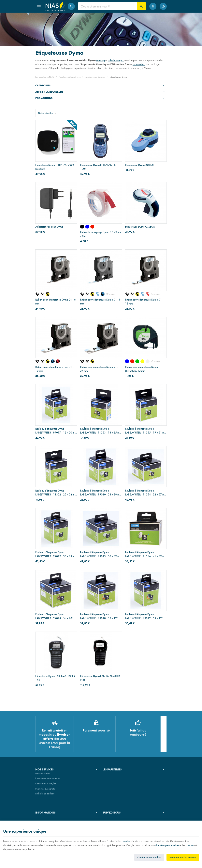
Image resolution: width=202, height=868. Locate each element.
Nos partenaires (111, 785)
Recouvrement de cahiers (48, 780)
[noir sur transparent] (37, 294)
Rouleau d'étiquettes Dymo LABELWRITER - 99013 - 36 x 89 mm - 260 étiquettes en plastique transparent (101, 554)
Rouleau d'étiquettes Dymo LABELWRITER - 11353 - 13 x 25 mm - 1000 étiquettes (101, 431)
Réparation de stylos (46, 785)
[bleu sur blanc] (97, 294)
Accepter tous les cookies (183, 857)
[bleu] (87, 227)
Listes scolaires (43, 775)
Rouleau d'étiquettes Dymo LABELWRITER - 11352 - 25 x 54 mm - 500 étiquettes (56, 493)
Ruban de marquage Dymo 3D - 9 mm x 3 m (101, 234)
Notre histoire (109, 775)
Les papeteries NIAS (45, 77)
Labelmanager (116, 60)
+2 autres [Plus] (110, 294)
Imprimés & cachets (45, 790)
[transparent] (148, 361)
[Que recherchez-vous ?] (107, 6)
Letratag (101, 60)
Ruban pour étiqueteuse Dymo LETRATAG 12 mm (141, 369)
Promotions (44, 98)
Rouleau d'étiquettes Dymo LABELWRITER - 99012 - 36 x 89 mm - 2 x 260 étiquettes (56, 554)
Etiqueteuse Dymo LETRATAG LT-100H (98, 167)
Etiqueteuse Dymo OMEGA (140, 227)
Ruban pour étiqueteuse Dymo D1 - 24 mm (99, 369)
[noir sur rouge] (58, 361)
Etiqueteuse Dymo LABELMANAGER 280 (100, 678)
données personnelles (167, 845)
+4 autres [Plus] (155, 294)
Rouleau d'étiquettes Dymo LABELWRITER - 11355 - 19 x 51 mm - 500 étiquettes (146, 431)
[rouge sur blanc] (148, 294)
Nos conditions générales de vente (53, 820)
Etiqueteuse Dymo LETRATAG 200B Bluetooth (55, 167)
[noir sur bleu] (103, 294)
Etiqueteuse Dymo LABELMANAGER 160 (55, 678)
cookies (126, 841)
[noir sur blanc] (42, 294)
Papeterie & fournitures (70, 77)
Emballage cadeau (45, 795)
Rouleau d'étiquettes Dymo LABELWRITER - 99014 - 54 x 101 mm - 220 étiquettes (54, 616)
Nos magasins (110, 780)
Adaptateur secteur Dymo (49, 227)
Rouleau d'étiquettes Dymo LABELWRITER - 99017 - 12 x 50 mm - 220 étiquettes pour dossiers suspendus (56, 431)
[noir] (82, 227)
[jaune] (142, 361)
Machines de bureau (95, 77)
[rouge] (92, 227)
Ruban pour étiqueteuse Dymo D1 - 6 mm (56, 302)
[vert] (137, 361)
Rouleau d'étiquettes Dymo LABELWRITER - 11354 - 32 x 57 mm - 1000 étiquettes (146, 493)
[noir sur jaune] (48, 294)
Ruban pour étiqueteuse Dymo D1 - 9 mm (100, 302)
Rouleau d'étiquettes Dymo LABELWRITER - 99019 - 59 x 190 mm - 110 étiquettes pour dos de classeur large (144, 616)
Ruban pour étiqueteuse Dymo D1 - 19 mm (54, 369)
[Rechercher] (141, 6)
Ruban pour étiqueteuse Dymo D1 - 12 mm (144, 302)
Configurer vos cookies (149, 857)
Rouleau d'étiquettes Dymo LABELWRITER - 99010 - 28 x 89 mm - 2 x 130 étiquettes (101, 493)
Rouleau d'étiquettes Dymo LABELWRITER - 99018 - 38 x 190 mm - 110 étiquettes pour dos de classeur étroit (99, 616)
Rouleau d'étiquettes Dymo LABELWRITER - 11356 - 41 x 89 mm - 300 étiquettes (146, 554)
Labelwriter (139, 64)
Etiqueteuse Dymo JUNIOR (140, 165)
